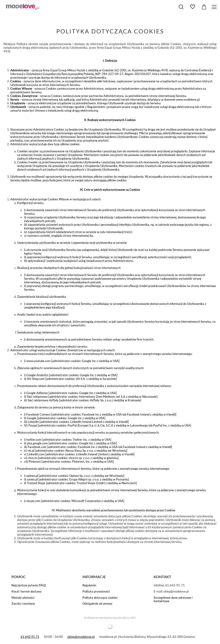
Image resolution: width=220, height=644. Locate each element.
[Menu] (215, 7)
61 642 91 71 (30, 637)
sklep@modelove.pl (81, 637)
